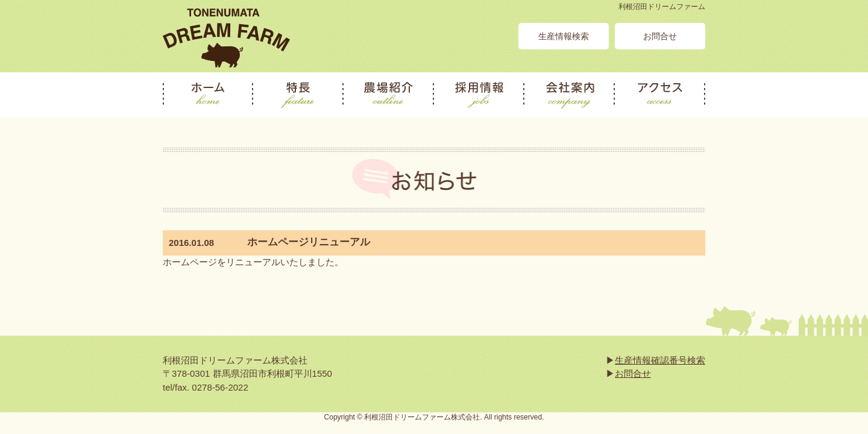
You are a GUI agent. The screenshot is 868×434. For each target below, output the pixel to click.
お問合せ (660, 36)
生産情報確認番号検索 (660, 360)
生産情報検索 (564, 36)
